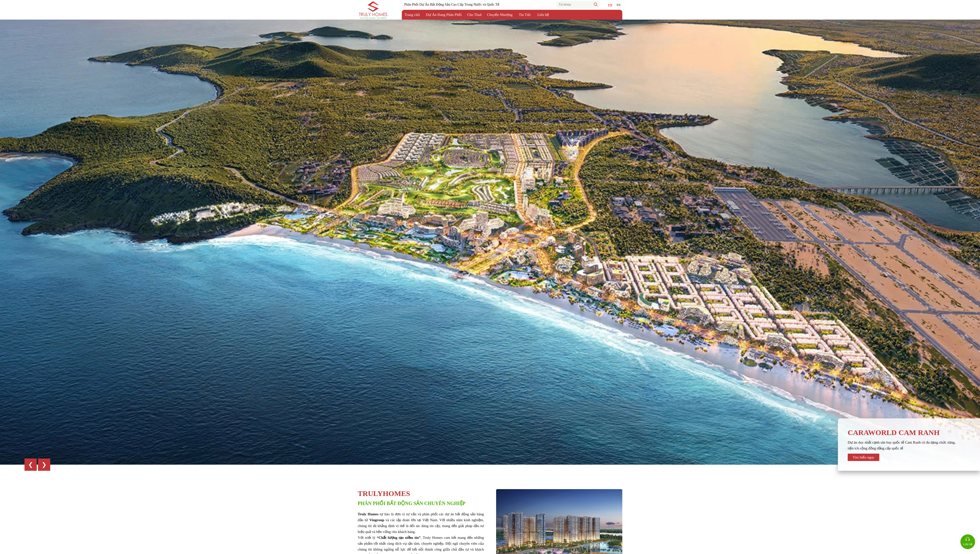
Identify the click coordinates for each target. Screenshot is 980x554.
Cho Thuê (474, 15)
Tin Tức (525, 15)
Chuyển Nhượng (500, 15)
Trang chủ (412, 15)
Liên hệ (543, 15)
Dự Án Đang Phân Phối (444, 15)
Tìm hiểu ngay (864, 457)
